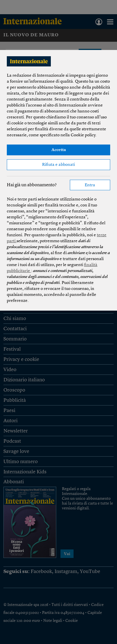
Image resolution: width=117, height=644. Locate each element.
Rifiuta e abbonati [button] (58, 165)
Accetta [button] (59, 150)
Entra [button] (90, 185)
